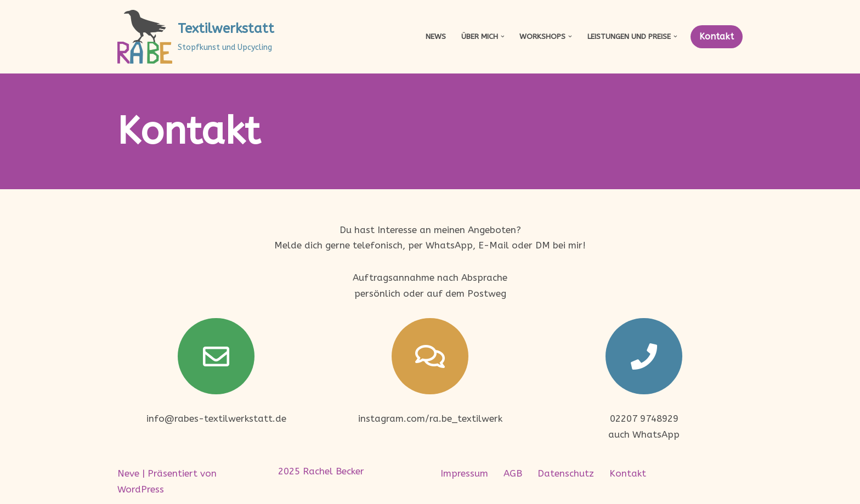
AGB (513, 473)
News (436, 36)
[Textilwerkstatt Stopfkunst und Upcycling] (196, 37)
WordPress (141, 489)
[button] (503, 36)
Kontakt (717, 36)
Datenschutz (566, 473)
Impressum (464, 473)
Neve (128, 473)
